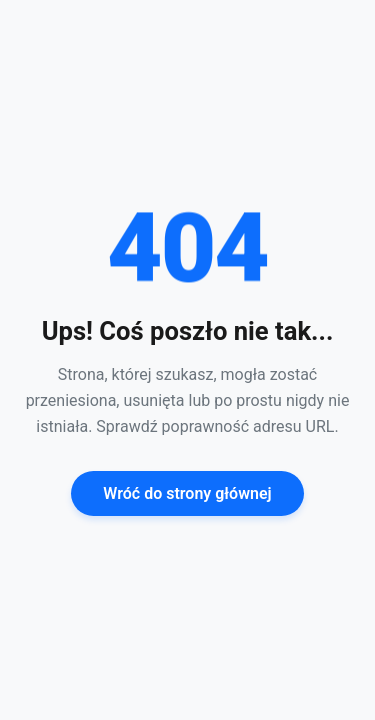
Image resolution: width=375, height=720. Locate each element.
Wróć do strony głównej (187, 493)
